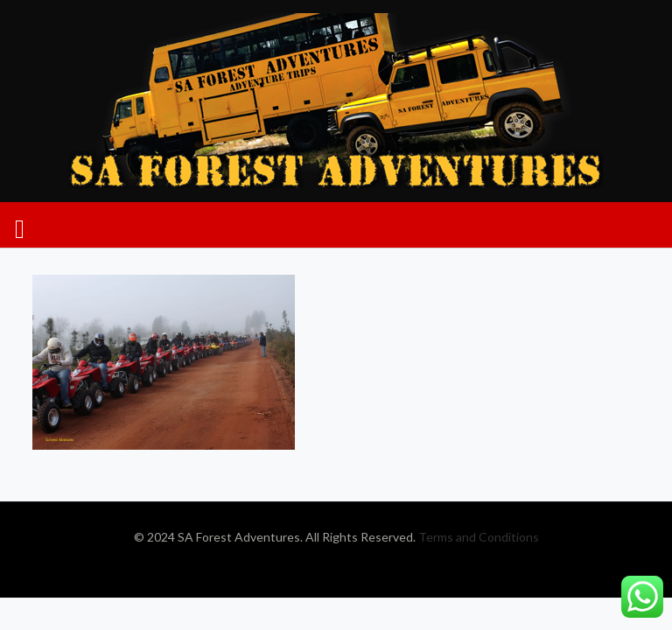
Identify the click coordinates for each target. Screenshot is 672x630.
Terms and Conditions (479, 537)
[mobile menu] (20, 225)
